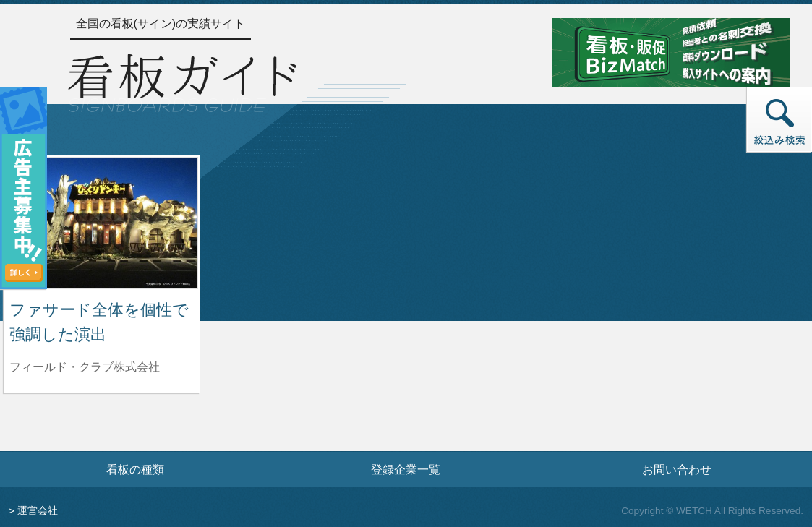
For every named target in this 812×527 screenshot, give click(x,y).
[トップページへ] (182, 81)
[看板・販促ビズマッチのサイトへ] (671, 52)
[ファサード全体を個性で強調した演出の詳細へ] (102, 222)
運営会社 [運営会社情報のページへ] (38, 511)
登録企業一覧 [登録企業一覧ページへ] (406, 469)
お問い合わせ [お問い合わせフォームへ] (677, 469)
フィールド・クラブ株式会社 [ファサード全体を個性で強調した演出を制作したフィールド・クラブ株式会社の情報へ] (85, 367)
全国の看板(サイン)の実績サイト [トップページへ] (161, 23)
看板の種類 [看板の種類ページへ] (135, 469)
